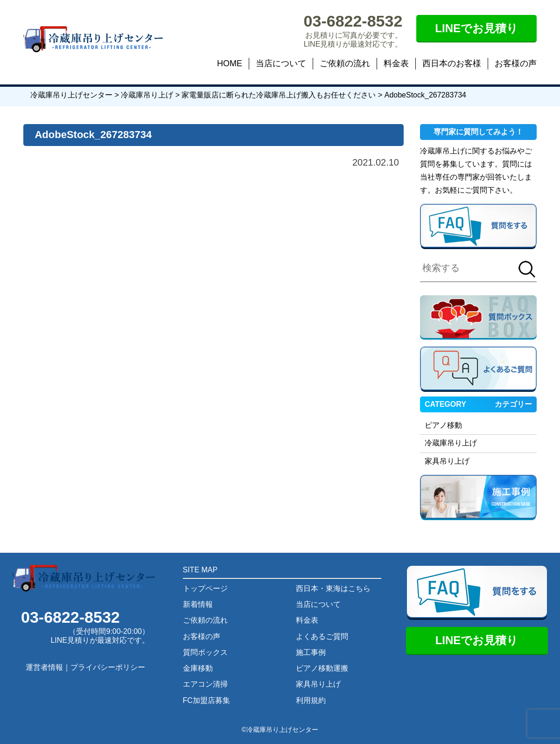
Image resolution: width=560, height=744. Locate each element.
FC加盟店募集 (206, 700)
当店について (281, 63)
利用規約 (311, 700)
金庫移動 (198, 668)
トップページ (205, 588)
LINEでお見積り (476, 28)
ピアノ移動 (443, 425)
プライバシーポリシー (108, 667)
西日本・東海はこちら (333, 588)
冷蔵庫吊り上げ (451, 443)
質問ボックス (205, 652)
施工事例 (311, 652)
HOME (230, 63)
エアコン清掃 (205, 684)
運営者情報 (44, 667)
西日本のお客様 (452, 63)
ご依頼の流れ (345, 63)
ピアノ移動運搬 (322, 668)
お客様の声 (516, 63)
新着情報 (198, 604)
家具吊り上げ (447, 461)
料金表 (396, 63)
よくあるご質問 (322, 636)
